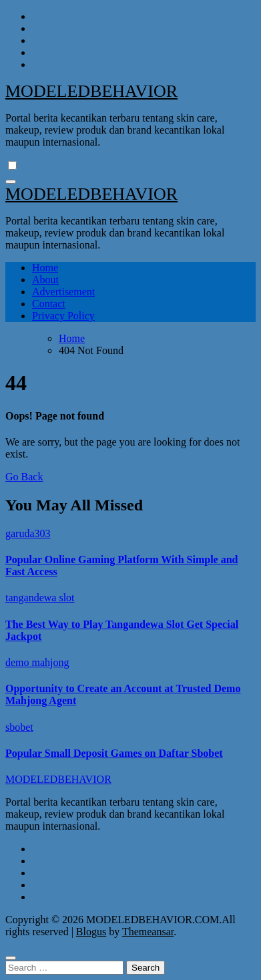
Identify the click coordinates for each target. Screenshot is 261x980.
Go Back (24, 477)
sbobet (19, 727)
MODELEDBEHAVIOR (91, 91)
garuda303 (28, 533)
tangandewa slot (40, 598)
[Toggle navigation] (11, 182)
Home (45, 268)
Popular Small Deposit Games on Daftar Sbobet (114, 753)
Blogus (91, 932)
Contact (49, 304)
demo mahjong (37, 662)
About (45, 280)
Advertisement (63, 292)
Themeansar (148, 932)
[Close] (11, 958)
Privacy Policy (63, 316)
